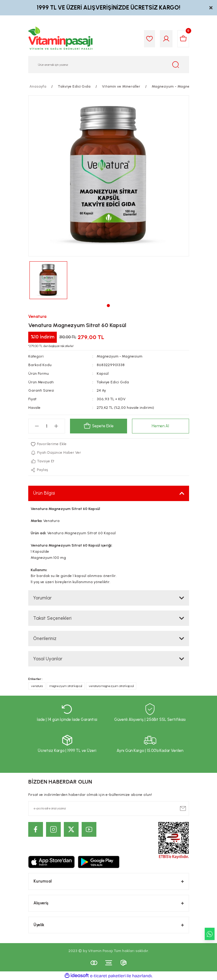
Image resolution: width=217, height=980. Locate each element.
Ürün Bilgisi (44, 493)
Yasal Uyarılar (48, 659)
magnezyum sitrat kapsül (66, 686)
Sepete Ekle (99, 426)
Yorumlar (42, 598)
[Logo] (61, 39)
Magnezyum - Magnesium (120, 356)
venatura (37, 686)
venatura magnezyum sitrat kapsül (111, 686)
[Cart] (183, 39)
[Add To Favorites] (109, 444)
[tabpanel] (48, 280)
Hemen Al (160, 426)
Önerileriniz (45, 638)
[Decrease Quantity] (37, 426)
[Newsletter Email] (109, 808)
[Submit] (183, 808)
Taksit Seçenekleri (52, 618)
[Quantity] (47, 426)
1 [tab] (108, 306)
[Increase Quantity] (56, 426)
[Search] (109, 65)
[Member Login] (166, 39)
